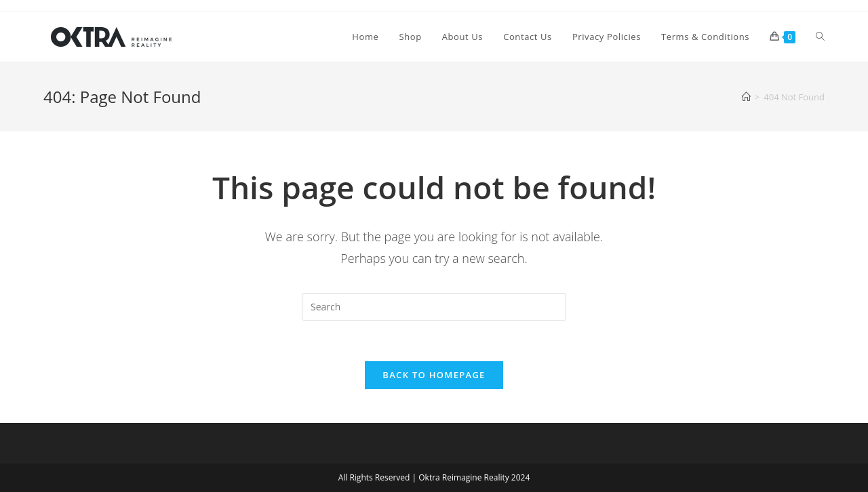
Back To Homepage (434, 375)
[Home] (746, 97)
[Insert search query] (434, 307)
